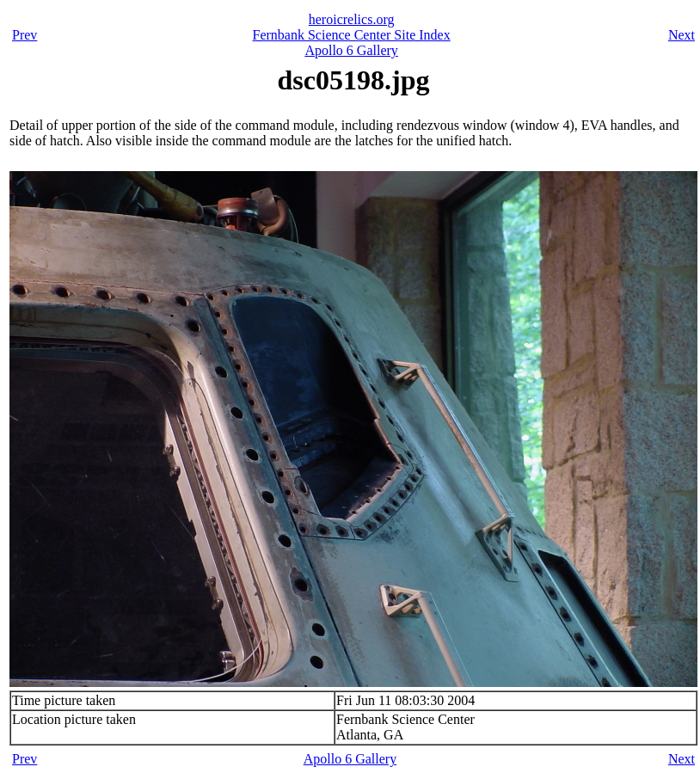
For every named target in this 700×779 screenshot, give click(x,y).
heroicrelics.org (352, 19)
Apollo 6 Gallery (351, 50)
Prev (25, 35)
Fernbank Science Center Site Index (352, 35)
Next (682, 35)
